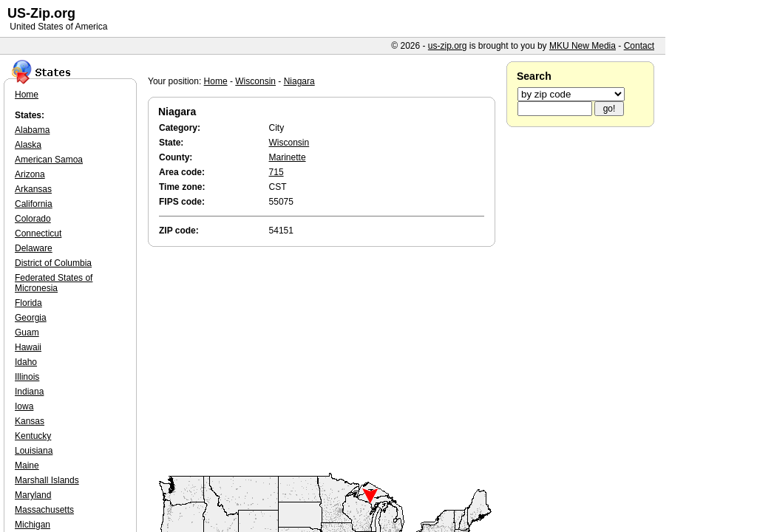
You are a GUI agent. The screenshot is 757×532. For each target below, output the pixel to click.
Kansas (30, 421)
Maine (27, 465)
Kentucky (33, 436)
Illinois (27, 377)
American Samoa (49, 160)
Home (216, 81)
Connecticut (38, 233)
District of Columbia (53, 263)
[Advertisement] (325, 361)
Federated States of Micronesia (54, 283)
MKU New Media (583, 46)
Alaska (28, 145)
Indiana (29, 392)
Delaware (34, 248)
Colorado (33, 219)
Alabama (32, 130)
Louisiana (34, 451)
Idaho (26, 362)
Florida (28, 303)
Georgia (31, 318)
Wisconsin (255, 81)
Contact (639, 46)
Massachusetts (44, 510)
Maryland (33, 495)
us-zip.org (448, 46)
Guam (27, 332)
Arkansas (33, 189)
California (34, 204)
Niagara (299, 81)
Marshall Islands (47, 480)
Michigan (33, 525)
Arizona (30, 174)
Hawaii (28, 347)
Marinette (288, 157)
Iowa (24, 406)
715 (276, 172)
